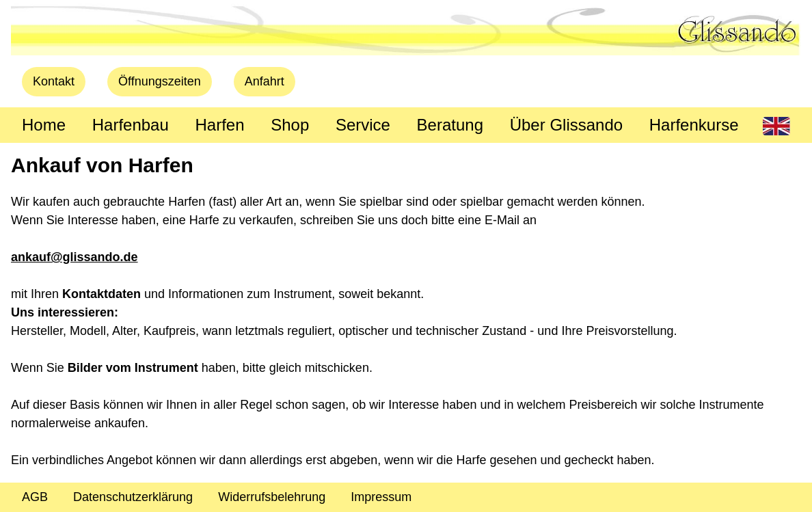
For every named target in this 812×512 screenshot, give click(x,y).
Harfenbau (131, 125)
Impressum (381, 497)
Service (363, 125)
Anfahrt (265, 81)
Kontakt (54, 81)
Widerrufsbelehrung (272, 497)
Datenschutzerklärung (133, 497)
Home (44, 125)
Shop (290, 125)
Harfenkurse (694, 125)
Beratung (450, 125)
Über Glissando (566, 125)
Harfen (219, 125)
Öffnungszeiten (160, 81)
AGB (35, 497)
